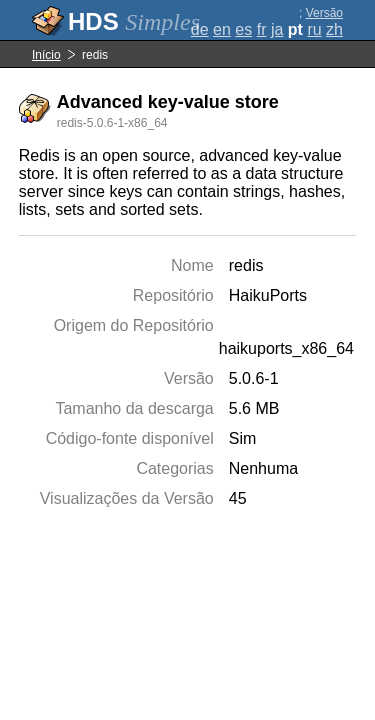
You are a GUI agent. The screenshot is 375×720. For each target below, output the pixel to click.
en (222, 29)
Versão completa (318, 20)
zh (334, 29)
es (243, 29)
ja (277, 29)
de (200, 29)
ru (314, 29)
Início (46, 55)
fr (262, 29)
